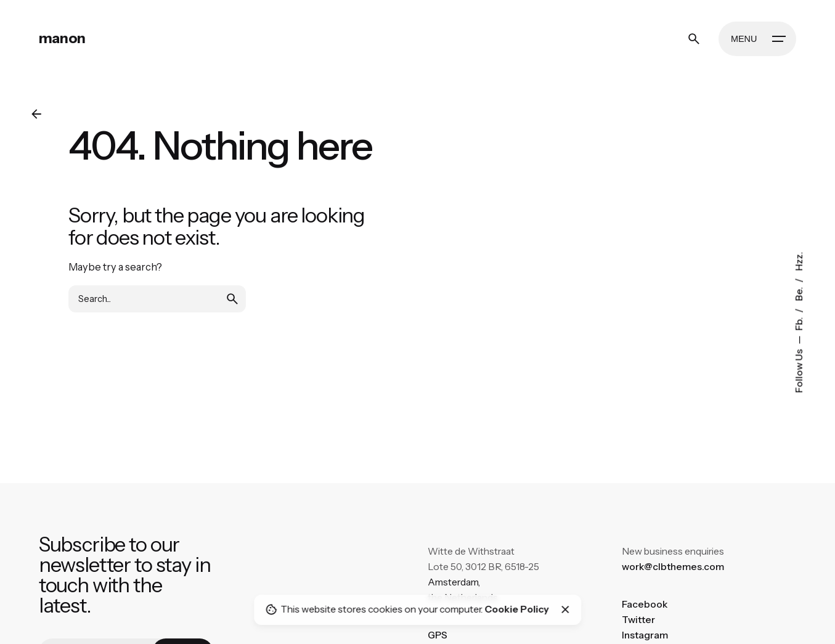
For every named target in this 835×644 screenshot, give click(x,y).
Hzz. (798, 261)
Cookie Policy (516, 609)
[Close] (566, 609)
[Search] (694, 39)
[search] (232, 299)
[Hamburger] (757, 39)
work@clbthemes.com (673, 567)
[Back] (36, 114)
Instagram (645, 635)
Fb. (798, 323)
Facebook (645, 604)
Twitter (638, 620)
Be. (798, 293)
